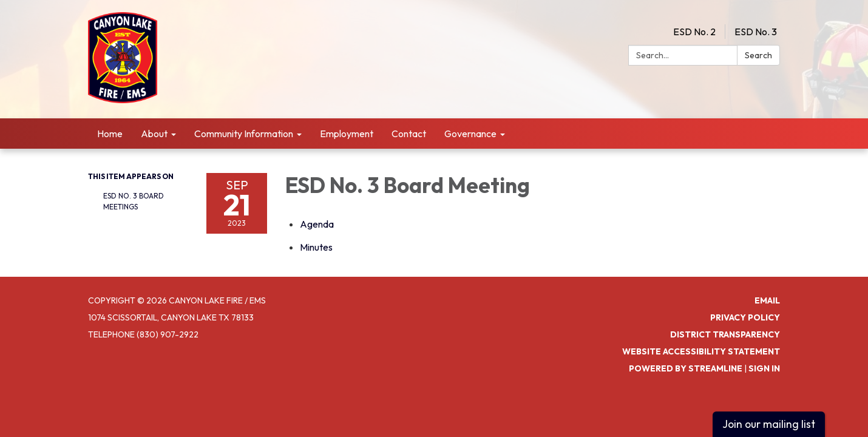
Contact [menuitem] (409, 134)
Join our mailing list (769, 424)
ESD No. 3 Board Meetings (134, 201)
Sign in (764, 368)
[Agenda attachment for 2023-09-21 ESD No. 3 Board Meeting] (317, 224)
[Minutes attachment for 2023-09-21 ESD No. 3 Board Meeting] (316, 247)
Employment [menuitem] (347, 134)
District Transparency (725, 334)
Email (767, 300)
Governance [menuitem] (470, 134)
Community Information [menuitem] (244, 134)
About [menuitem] (154, 134)
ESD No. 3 (756, 32)
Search (758, 55)
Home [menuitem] (110, 134)
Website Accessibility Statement (701, 351)
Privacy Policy (745, 317)
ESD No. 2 (694, 32)
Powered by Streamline (686, 368)
